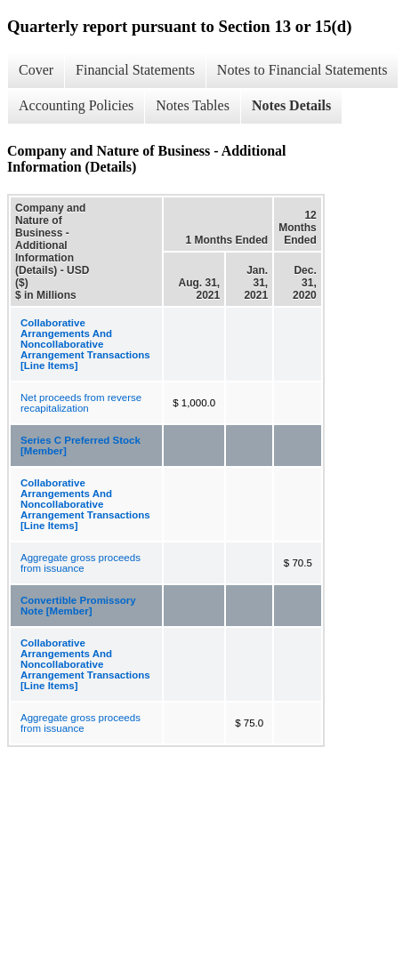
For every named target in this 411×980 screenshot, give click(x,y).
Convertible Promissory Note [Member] (78, 606)
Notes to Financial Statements (302, 70)
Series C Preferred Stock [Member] (81, 446)
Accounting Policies (76, 105)
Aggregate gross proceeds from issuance (81, 563)
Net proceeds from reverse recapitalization (81, 403)
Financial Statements (135, 70)
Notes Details (291, 105)
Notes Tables (193, 105)
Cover (36, 70)
